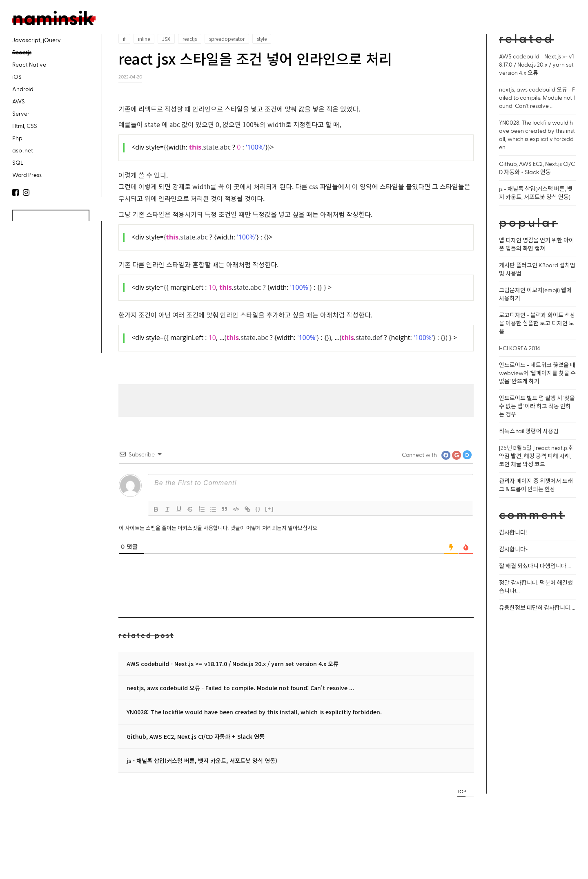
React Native (29, 64)
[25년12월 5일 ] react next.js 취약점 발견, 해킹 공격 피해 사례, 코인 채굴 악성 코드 (537, 456)
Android (23, 89)
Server (21, 113)
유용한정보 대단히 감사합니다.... (537, 607)
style (262, 39)
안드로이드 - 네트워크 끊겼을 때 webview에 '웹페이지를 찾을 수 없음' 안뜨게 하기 (537, 373)
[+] (269, 509)
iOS (17, 77)
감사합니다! (513, 532)
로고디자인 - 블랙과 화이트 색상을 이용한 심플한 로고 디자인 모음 (537, 323)
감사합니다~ (513, 549)
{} (258, 509)
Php (17, 138)
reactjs (190, 39)
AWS (19, 101)
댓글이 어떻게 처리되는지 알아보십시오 (274, 528)
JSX (166, 39)
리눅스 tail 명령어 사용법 (529, 431)
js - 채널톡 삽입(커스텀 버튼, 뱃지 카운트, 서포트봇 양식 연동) (202, 760)
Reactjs (22, 52)
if (124, 39)
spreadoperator (227, 39)
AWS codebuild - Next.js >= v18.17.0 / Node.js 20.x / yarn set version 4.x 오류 (233, 664)
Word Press (27, 175)
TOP (461, 791)
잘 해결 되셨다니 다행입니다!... (535, 566)
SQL (18, 162)
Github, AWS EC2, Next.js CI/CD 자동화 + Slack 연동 (196, 736)
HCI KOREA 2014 (520, 348)
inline (144, 39)
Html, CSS (25, 126)
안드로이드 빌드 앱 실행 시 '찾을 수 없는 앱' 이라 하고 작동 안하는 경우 (537, 406)
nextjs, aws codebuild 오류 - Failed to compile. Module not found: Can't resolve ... (240, 688)
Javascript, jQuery (37, 40)
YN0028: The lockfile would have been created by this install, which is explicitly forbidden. (254, 712)
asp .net (23, 150)
